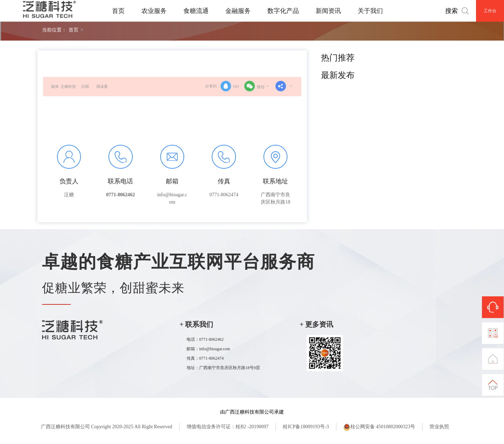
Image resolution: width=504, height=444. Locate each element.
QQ (230, 86)
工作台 (490, 11)
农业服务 (154, 11)
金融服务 (238, 11)
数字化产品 (283, 11)
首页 (118, 11)
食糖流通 (196, 11)
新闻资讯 (328, 11)
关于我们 (370, 11)
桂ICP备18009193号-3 (306, 427)
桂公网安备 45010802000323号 (379, 427)
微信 (257, 86)
